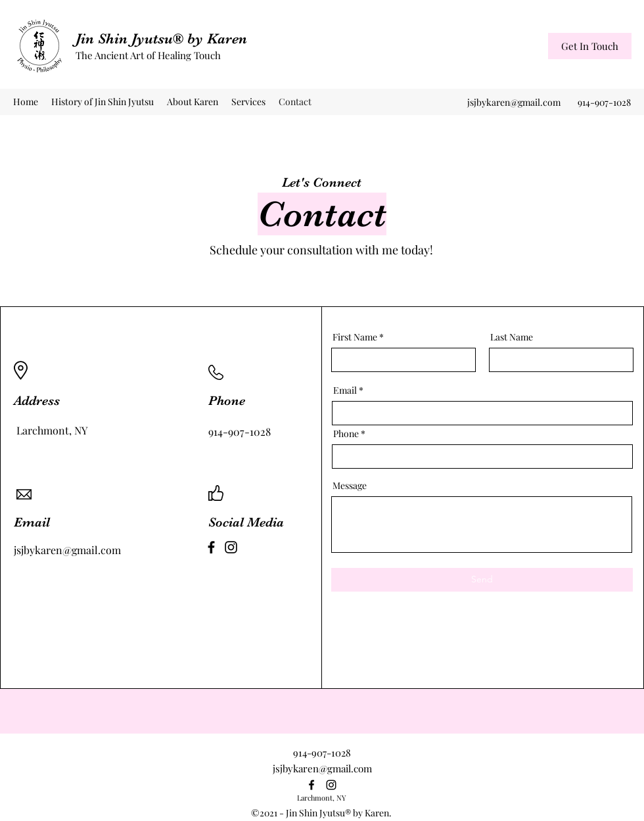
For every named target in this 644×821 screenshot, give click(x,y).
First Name (355, 337)
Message (350, 486)
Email (345, 390)
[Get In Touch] (590, 46)
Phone (346, 434)
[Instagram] (231, 547)
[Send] (482, 580)
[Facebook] (211, 547)
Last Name (512, 337)
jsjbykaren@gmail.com (514, 102)
